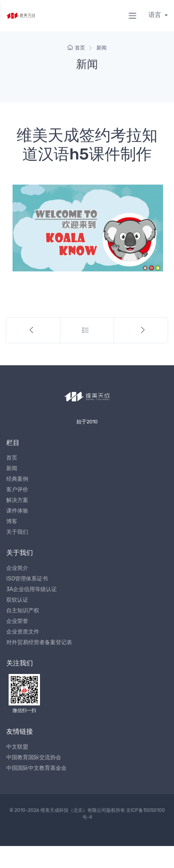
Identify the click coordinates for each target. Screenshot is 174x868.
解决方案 (17, 500)
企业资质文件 (23, 632)
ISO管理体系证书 (27, 579)
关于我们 (17, 532)
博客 (12, 521)
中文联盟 (17, 747)
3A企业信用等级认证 (32, 589)
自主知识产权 (23, 611)
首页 (76, 48)
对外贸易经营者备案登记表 (39, 642)
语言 (156, 15)
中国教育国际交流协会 (34, 757)
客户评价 (17, 490)
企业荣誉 (17, 621)
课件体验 (17, 511)
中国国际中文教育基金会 (36, 768)
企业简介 (17, 568)
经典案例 (17, 479)
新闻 (101, 48)
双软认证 (17, 600)
